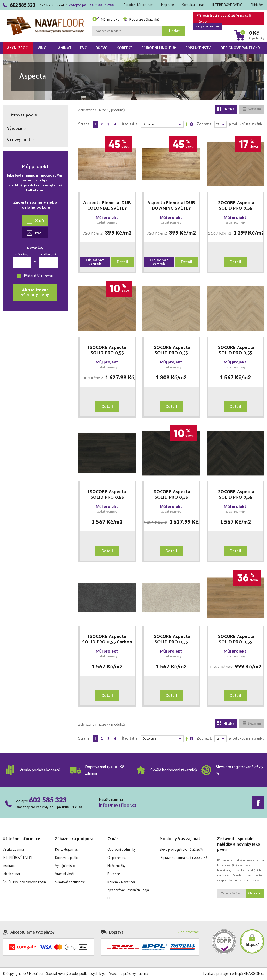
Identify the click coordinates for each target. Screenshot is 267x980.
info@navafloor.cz (118, 805)
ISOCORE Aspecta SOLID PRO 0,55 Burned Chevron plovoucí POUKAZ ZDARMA (171, 495)
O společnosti (117, 858)
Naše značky (116, 866)
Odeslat (255, 893)
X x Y (36, 221)
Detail (123, 262)
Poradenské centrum (138, 5)
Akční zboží (18, 48)
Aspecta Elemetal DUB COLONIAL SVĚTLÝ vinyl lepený (107, 206)
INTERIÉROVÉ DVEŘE (227, 5)
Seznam (251, 109)
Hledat (174, 31)
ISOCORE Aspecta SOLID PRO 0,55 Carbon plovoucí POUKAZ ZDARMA (107, 639)
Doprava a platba (67, 858)
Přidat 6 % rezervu (39, 276)
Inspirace (168, 5)
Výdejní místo (65, 866)
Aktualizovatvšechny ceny (35, 292)
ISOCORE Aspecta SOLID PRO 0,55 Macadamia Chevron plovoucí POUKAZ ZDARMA (107, 350)
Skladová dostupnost (70, 882)
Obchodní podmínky (122, 850)
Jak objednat (11, 874)
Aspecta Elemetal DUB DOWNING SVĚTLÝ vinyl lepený (171, 206)
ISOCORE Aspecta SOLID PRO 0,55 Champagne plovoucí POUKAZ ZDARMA (171, 639)
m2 (34, 233)
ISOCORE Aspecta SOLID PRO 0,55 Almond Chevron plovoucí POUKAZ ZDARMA (171, 350)
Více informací (188, 932)
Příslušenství (199, 48)
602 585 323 (48, 800)
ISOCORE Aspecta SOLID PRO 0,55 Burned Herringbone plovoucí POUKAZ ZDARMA (236, 495)
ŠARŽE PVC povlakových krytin (24, 882)
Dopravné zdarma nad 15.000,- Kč (183, 858)
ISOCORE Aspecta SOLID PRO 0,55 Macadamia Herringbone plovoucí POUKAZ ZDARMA (236, 206)
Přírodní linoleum (159, 48)
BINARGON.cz (254, 974)
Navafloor (45, 19)
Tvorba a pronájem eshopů (223, 974)
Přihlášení (257, 5)
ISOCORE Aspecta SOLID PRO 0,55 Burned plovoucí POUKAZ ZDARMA (107, 495)
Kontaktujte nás (193, 5)
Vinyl (43, 48)
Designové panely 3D (240, 48)
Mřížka (226, 109)
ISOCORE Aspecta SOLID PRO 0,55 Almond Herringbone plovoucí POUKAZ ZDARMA (235, 350)
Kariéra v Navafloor (121, 882)
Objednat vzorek (95, 262)
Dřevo (102, 48)
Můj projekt (105, 20)
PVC (83, 48)
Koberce (125, 48)
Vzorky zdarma (13, 850)
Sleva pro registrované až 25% (181, 850)
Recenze (114, 874)
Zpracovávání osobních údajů (128, 890)
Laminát (64, 48)
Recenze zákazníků (141, 20)
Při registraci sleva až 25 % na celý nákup (222, 19)
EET (110, 898)
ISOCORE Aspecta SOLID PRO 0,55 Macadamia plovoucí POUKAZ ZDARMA (235, 639)
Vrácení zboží (65, 874)
